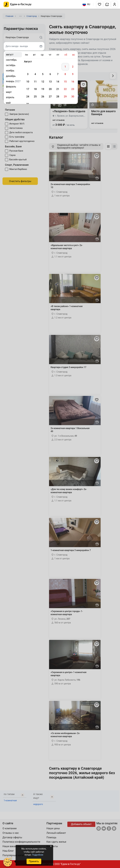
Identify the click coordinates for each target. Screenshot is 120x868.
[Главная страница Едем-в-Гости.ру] (18, 4)
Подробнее (37, 855)
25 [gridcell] (35, 97)
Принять (34, 861)
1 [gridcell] (65, 67)
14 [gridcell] (58, 82)
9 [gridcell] (73, 74)
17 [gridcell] (28, 89)
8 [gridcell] (65, 74)
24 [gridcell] (28, 97)
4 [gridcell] (35, 74)
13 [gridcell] (50, 82)
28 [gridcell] (58, 97)
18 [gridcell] (35, 89)
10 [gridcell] (28, 82)
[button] (100, 4)
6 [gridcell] (50, 74)
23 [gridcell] (73, 89)
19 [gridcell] (43, 89)
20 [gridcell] (50, 89)
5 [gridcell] (43, 74)
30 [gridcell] (73, 97)
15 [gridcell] (65, 82)
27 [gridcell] (50, 97)
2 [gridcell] (73, 67)
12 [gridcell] (43, 82)
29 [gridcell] (65, 97)
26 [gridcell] (43, 97)
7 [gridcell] (58, 74)
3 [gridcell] (28, 74)
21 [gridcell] (58, 89)
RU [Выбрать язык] (86, 4)
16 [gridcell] (73, 82)
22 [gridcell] (65, 89)
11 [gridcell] (35, 82)
